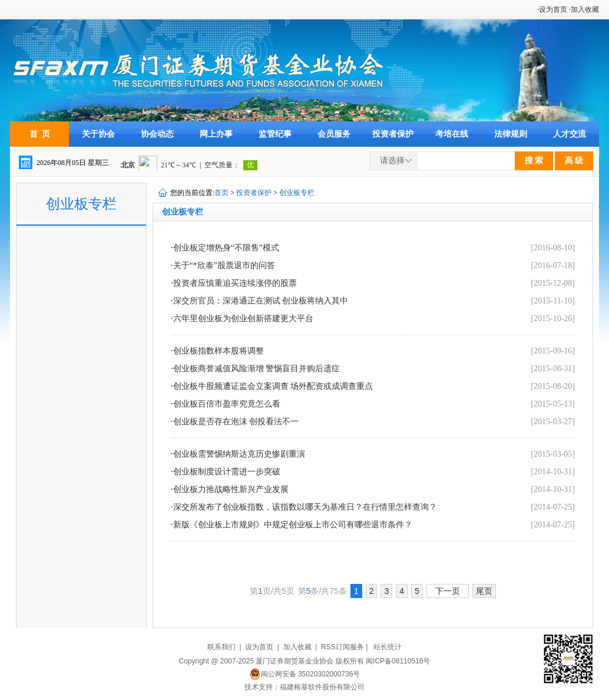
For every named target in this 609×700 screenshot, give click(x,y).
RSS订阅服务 (342, 647)
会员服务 (334, 134)
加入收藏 (585, 9)
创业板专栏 (297, 193)
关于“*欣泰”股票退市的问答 (224, 265)
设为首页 (553, 9)
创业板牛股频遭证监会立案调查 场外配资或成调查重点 (273, 386)
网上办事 (216, 134)
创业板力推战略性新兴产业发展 (231, 489)
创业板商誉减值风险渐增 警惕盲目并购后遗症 (257, 369)
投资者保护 (393, 134)
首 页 (40, 134)
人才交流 (570, 134)
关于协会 (98, 134)
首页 (221, 193)
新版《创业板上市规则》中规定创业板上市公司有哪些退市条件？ (293, 525)
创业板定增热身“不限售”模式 (226, 248)
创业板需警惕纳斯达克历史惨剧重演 (239, 454)
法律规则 (511, 134)
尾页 (484, 591)
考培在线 (452, 134)
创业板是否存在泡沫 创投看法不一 (236, 422)
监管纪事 (275, 134)
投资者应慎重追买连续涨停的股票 (235, 283)
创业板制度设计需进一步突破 (227, 472)
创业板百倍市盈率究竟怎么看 (227, 404)
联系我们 (221, 647)
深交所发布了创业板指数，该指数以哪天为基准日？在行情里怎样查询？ (305, 507)
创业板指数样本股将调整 (219, 351)
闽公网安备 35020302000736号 (305, 674)
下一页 (448, 591)
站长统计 (388, 647)
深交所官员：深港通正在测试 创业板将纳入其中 (261, 301)
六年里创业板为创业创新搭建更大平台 (243, 318)
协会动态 (157, 134)
